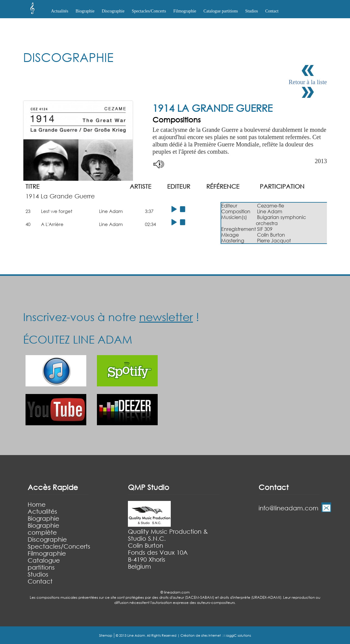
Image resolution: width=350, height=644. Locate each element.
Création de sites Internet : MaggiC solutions (216, 635)
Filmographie (185, 11)
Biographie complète (43, 529)
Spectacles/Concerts (59, 546)
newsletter (166, 317)
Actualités (60, 11)
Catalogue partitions (221, 11)
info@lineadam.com (288, 508)
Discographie (47, 539)
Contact (272, 11)
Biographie (43, 518)
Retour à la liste (308, 82)
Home (37, 504)
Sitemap (106, 635)
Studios (252, 11)
